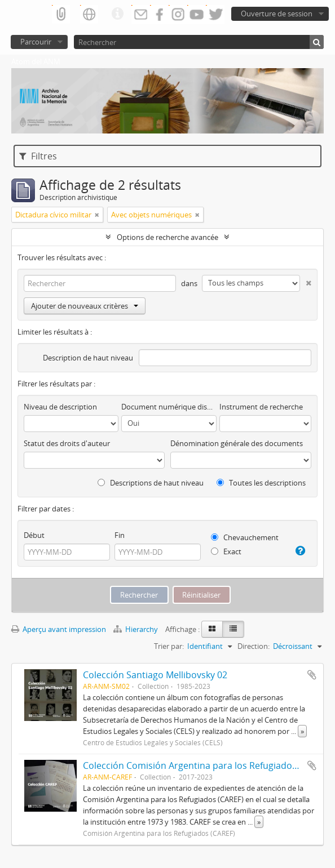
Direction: (254, 646)
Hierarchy (136, 629)
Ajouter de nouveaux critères (85, 306)
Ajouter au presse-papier (312, 675)
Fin (120, 535)
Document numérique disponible (169, 407)
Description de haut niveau (88, 358)
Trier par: (169, 646)
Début (34, 535)
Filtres (38, 156)
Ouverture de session (277, 14)
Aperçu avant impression (59, 629)
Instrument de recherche (261, 407)
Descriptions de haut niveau (151, 483)
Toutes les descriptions (261, 483)
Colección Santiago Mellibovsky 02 (155, 675)
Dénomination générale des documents (237, 443)
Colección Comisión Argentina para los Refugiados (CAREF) (207, 765)
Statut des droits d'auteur (67, 443)
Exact (226, 551)
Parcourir (36, 42)
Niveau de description (60, 407)
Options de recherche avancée (167, 237)
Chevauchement (245, 537)
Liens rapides (117, 14)
